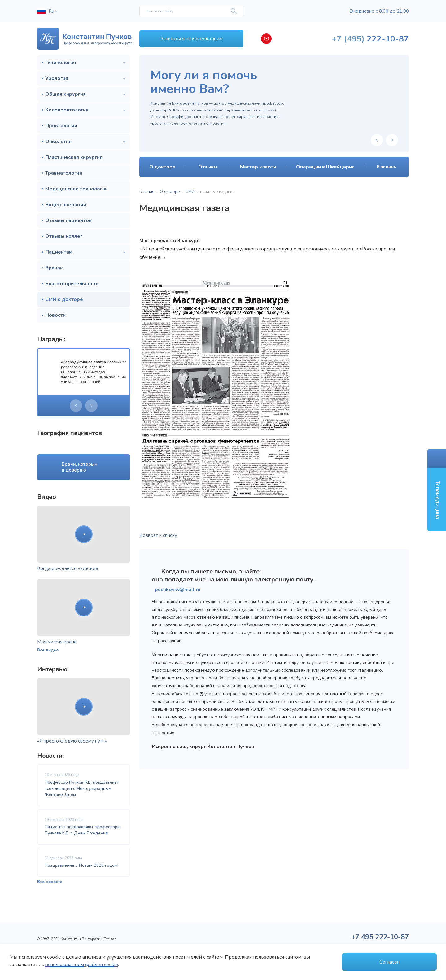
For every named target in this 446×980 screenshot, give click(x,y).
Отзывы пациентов (68, 220)
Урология (57, 78)
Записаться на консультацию (192, 39)
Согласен (389, 962)
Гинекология (61, 63)
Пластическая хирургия (74, 157)
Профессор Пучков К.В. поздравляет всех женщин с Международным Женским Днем (82, 789)
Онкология (58, 142)
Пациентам (59, 252)
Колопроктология (67, 110)
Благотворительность (72, 284)
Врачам (54, 268)
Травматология (64, 173)
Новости (55, 315)
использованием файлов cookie (81, 965)
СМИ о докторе (64, 299)
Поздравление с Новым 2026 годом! (81, 865)
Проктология (61, 126)
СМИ (190, 192)
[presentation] (76, 406)
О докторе (170, 192)
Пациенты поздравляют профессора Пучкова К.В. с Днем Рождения (82, 830)
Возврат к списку (158, 535)
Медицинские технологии (77, 189)
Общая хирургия (66, 94)
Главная (147, 192)
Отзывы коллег (64, 236)
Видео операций (66, 205)
